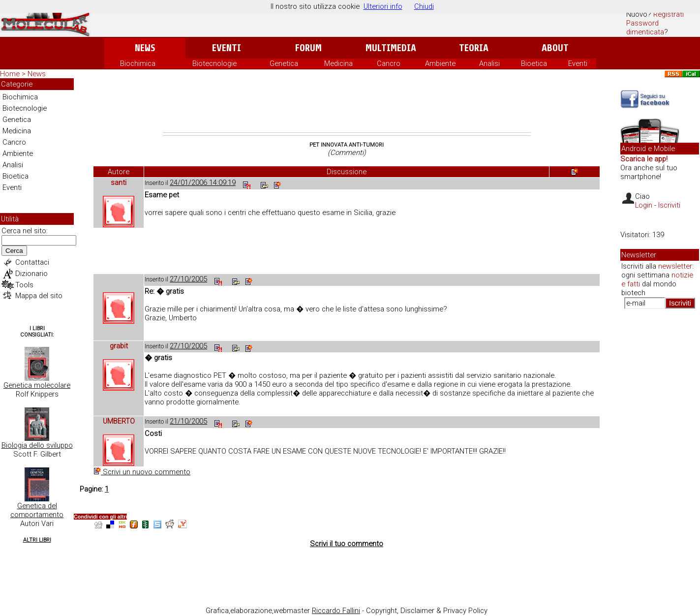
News (145, 48)
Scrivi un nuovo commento (142, 472)
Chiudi (424, 6)
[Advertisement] (347, 105)
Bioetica (534, 63)
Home (10, 74)
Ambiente (440, 63)
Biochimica (138, 63)
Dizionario (31, 274)
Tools (24, 285)
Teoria (474, 48)
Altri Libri (37, 540)
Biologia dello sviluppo (37, 445)
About (555, 48)
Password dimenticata (645, 28)
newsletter (675, 266)
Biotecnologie (214, 63)
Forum (308, 48)
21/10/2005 (188, 421)
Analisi (489, 63)
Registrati (669, 14)
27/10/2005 (188, 279)
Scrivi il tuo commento (347, 544)
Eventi (227, 48)
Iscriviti (669, 205)
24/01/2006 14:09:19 (203, 183)
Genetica (284, 63)
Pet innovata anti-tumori (347, 145)
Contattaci (32, 262)
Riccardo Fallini (336, 611)
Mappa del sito (39, 296)
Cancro (389, 63)
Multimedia (391, 48)
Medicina (338, 63)
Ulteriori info (383, 6)
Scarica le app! (644, 159)
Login (644, 205)
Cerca (14, 251)
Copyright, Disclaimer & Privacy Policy (427, 611)
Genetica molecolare (37, 385)
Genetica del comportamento (37, 510)
